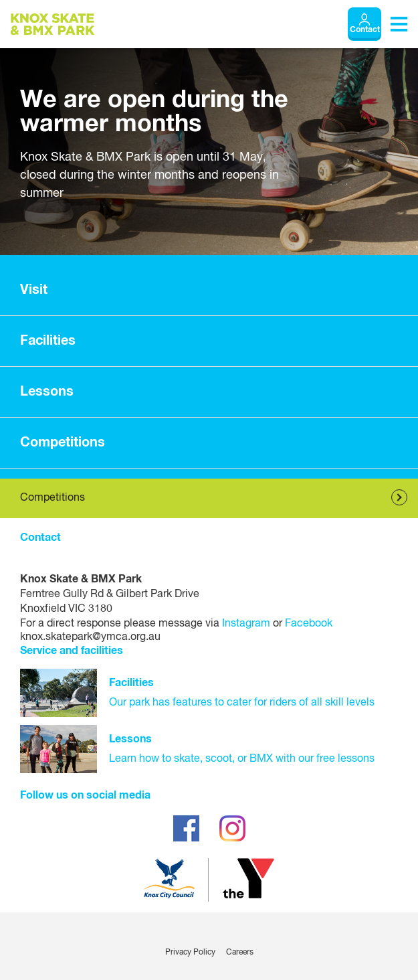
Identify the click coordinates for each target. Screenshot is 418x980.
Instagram (246, 624)
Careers (240, 953)
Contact (365, 30)
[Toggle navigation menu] (399, 24)
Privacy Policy (190, 953)
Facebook (309, 624)
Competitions (53, 498)
